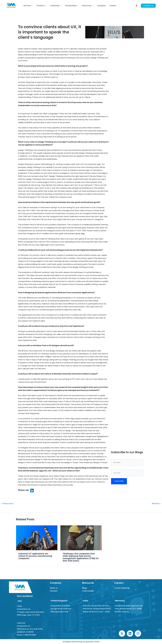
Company (101, 6)
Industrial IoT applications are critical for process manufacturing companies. (35, 556)
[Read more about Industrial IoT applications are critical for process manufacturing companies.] (37, 538)
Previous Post (7, 504)
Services (28, 6)
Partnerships (72, 6)
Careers (113, 6)
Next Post (157, 504)
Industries (56, 6)
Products (42, 6)
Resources (88, 6)
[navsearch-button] (136, 6)
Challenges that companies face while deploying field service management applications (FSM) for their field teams (81, 557)
